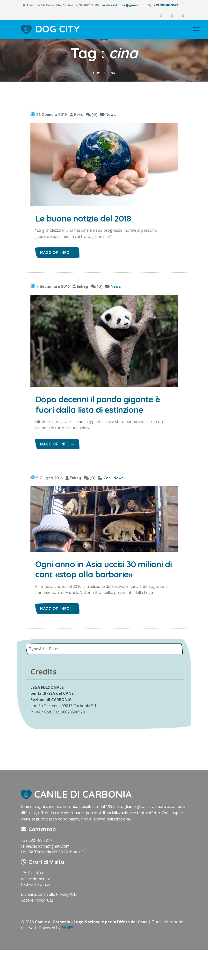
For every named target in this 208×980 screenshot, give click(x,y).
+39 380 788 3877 (166, 5)
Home (98, 73)
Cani (108, 493)
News (111, 115)
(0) (92, 115)
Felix (76, 115)
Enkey (80, 288)
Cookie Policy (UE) (37, 930)
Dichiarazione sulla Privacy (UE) (49, 924)
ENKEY (67, 958)
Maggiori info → (57, 254)
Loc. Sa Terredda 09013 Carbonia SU (54, 882)
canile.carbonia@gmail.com (123, 5)
